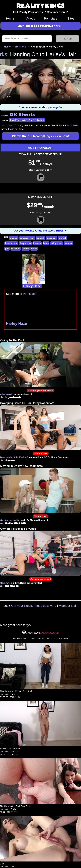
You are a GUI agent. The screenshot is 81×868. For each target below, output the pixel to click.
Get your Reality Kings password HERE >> (40, 231)
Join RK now (41, 453)
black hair (51, 238)
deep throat (25, 243)
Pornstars (51, 18)
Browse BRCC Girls (37, 638)
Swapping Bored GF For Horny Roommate (27, 403)
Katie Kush (19, 457)
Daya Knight (6, 457)
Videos (30, 18)
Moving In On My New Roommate (22, 466)
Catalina (14, 752)
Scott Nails (37, 120)
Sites (71, 18)
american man (27, 238)
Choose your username (41, 390)
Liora (13, 694)
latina (46, 243)
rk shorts (16, 249)
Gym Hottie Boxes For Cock (18, 529)
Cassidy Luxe (7, 520)
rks (4, 54)
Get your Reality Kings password (34, 606)
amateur (14, 238)
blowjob (63, 238)
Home (10, 18)
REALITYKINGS (41, 6)
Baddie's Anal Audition (10, 749)
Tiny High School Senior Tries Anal (16, 691)
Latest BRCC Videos (21, 638)
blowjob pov (11, 243)
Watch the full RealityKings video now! (40, 136)
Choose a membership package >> (41, 107)
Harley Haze (19, 120)
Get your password (41, 579)
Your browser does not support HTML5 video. (41, 82)
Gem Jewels (6, 583)
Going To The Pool (12, 340)
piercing (69, 243)
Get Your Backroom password (57, 638)
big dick (40, 238)
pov (7, 249)
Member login (68, 606)
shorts (26, 249)
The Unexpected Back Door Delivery (17, 806)
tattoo (34, 249)
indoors (37, 243)
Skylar (14, 809)
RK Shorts (21, 47)
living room (57, 243)
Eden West (6, 394)
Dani (2, 864)
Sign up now (41, 516)
